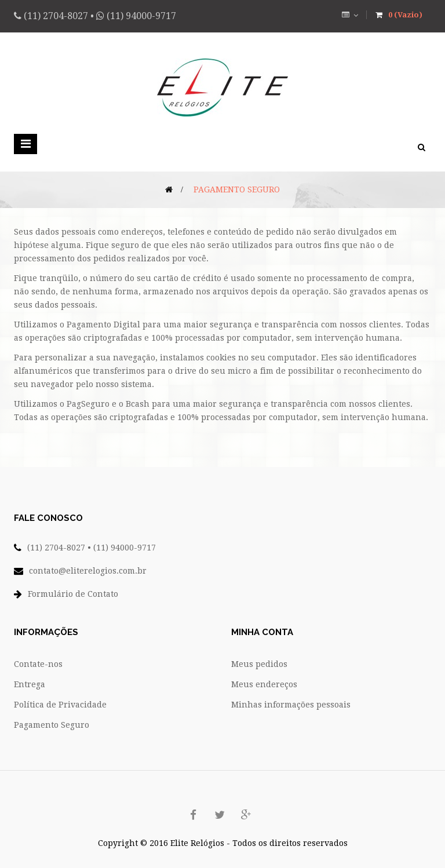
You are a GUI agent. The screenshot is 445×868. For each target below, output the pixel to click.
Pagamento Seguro (52, 725)
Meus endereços (264, 684)
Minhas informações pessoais (291, 705)
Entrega (30, 684)
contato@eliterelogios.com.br (88, 571)
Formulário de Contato (73, 594)
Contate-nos (38, 664)
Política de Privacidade (60, 705)
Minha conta (262, 632)
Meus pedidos (259, 664)
